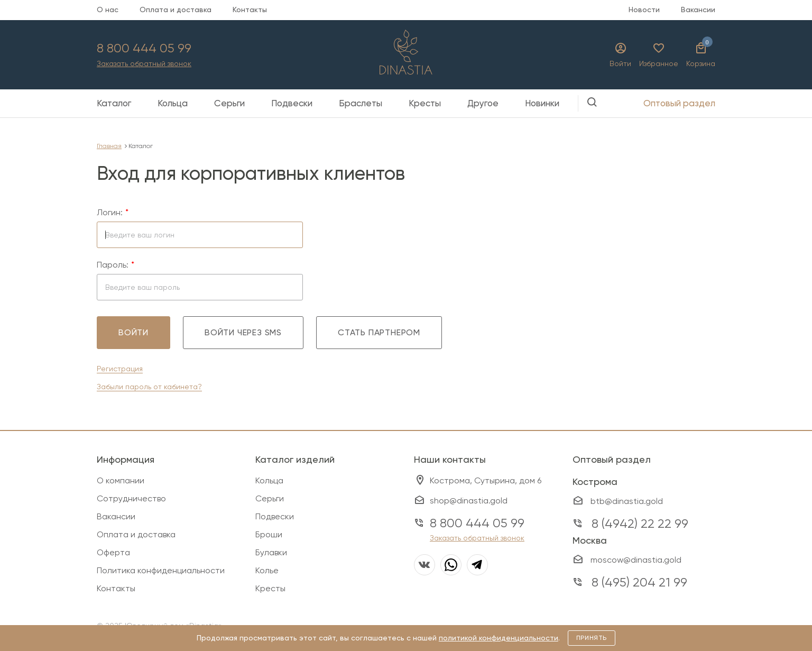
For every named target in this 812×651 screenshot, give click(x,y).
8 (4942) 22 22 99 (640, 524)
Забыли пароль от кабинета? (149, 387)
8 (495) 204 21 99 (639, 582)
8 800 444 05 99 (144, 48)
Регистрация (120, 369)
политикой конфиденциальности (499, 638)
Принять (592, 638)
